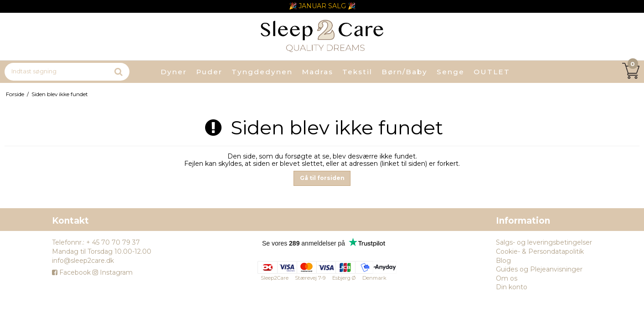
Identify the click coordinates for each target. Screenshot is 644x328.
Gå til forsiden (322, 178)
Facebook (71, 272)
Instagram (113, 272)
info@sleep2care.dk (83, 261)
